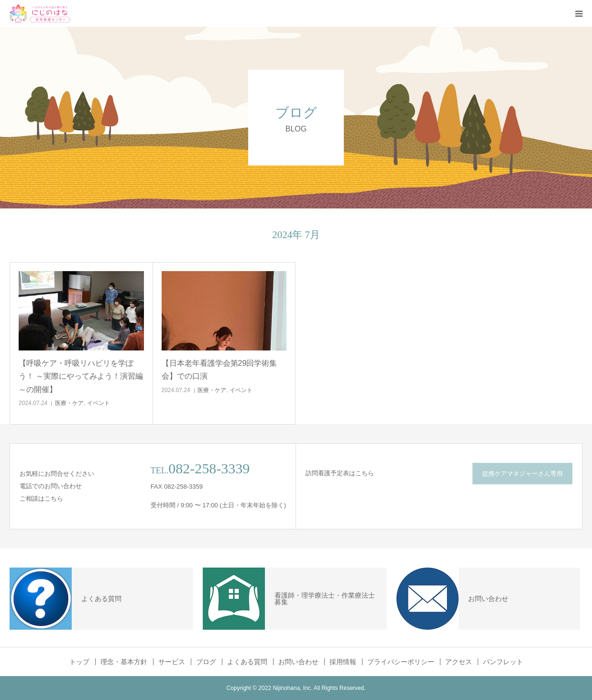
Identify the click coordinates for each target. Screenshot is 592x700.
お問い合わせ (298, 662)
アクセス (459, 662)
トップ (79, 662)
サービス (172, 662)
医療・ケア (69, 403)
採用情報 (343, 662)
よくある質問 (247, 662)
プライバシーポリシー (401, 662)
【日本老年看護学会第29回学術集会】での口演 (219, 370)
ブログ (206, 662)
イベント (99, 403)
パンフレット (503, 662)
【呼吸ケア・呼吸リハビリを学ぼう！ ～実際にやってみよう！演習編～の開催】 (81, 376)
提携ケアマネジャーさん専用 (522, 474)
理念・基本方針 (124, 662)
